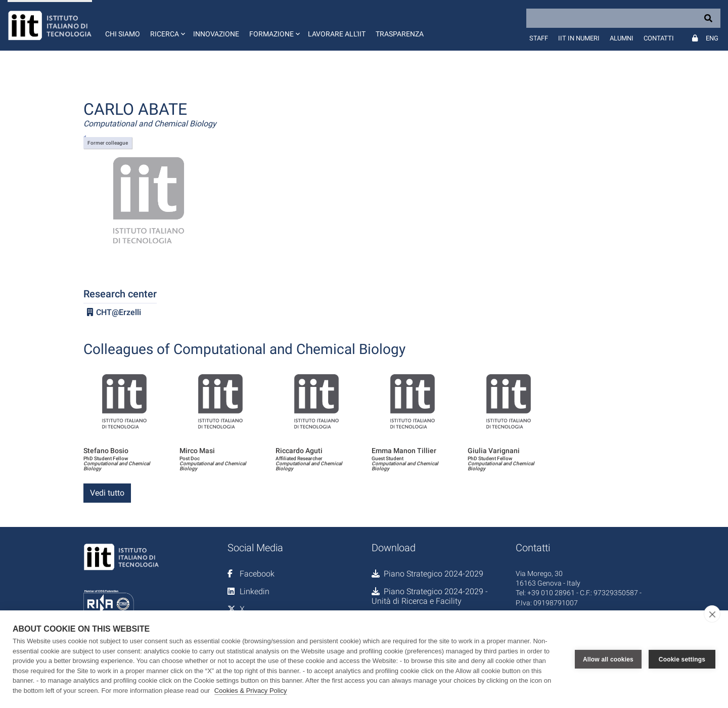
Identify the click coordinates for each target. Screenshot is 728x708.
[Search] (623, 18)
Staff (539, 38)
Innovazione (216, 34)
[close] (712, 614)
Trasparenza (400, 34)
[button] (167, 25)
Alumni (622, 38)
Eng (712, 38)
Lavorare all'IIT (337, 34)
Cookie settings (682, 659)
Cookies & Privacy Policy (251, 691)
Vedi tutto (107, 493)
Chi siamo (123, 34)
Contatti (659, 38)
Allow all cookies (608, 659)
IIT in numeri (579, 38)
